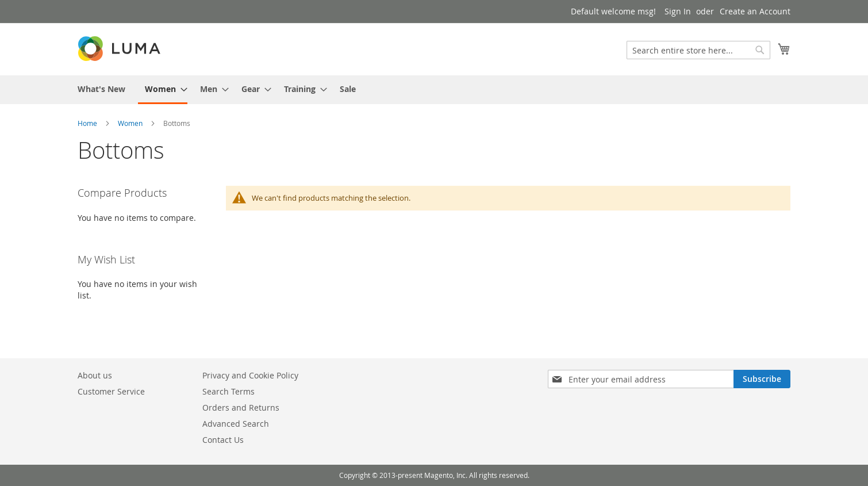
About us (95, 375)
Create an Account (755, 11)
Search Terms (228, 391)
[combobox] (698, 50)
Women (130, 123)
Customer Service (111, 391)
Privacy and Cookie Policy (250, 375)
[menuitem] (101, 89)
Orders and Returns (241, 407)
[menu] (434, 90)
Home (87, 123)
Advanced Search (236, 424)
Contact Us (223, 440)
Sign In (678, 11)
